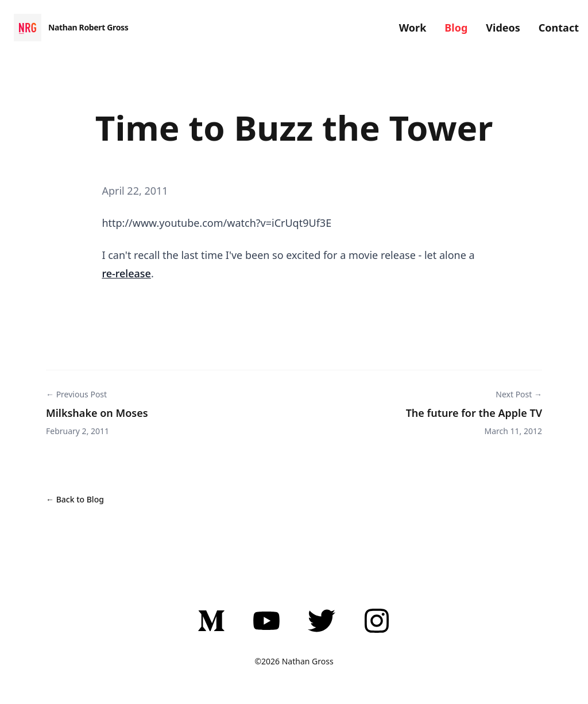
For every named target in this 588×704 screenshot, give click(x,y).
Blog (456, 28)
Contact (559, 28)
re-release (126, 273)
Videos (503, 28)
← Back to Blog (75, 499)
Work (413, 28)
